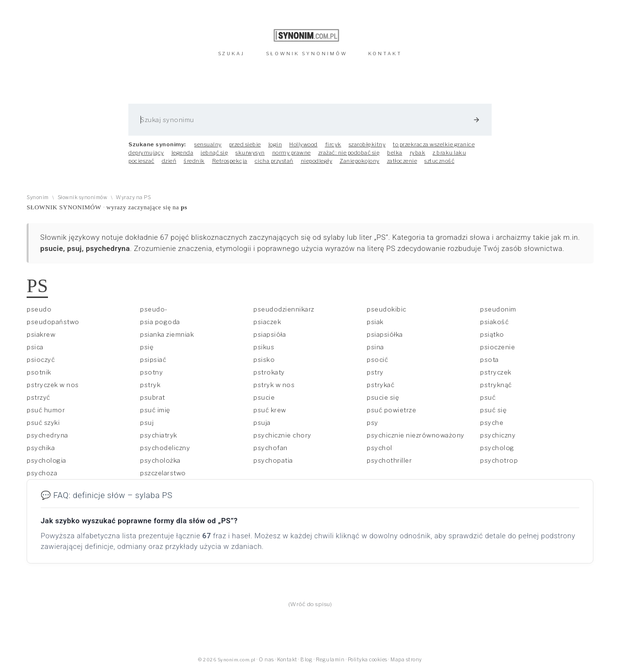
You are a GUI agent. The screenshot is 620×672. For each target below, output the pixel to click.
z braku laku (449, 153)
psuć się (493, 410)
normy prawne (292, 153)
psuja (262, 422)
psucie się (383, 397)
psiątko (492, 334)
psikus (264, 347)
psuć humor (46, 410)
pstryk (150, 385)
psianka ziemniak (167, 334)
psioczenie (497, 347)
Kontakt (287, 660)
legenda (183, 153)
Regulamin (330, 660)
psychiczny (498, 435)
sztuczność (439, 161)
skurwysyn (250, 153)
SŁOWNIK (307, 54)
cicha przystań (274, 161)
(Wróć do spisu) (310, 604)
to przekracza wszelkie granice (434, 144)
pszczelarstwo (163, 473)
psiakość (494, 322)
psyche (492, 422)
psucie (264, 397)
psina (375, 347)
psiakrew (41, 334)
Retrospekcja (230, 161)
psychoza (42, 473)
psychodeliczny (165, 448)
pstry (375, 372)
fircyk (333, 144)
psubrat (153, 397)
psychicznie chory (282, 435)
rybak (418, 153)
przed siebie (245, 144)
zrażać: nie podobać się (349, 153)
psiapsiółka (385, 334)
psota (489, 359)
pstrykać (380, 385)
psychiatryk (159, 435)
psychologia (46, 460)
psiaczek (267, 322)
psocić (377, 359)
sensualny (208, 144)
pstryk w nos (274, 385)
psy (372, 422)
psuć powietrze (391, 410)
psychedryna (47, 435)
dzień (169, 161)
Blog (306, 660)
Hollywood (303, 144)
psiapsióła (270, 334)
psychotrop (499, 460)
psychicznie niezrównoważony (416, 435)
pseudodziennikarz (284, 309)
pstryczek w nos (53, 385)
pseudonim (498, 309)
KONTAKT (385, 54)
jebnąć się (214, 153)
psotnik (39, 372)
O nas (266, 660)
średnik (194, 161)
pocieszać (141, 161)
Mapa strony (406, 660)
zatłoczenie (402, 161)
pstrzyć (39, 397)
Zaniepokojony (360, 161)
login (275, 144)
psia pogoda (160, 322)
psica (35, 347)
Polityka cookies (368, 660)
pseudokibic (387, 309)
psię (147, 347)
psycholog (497, 448)
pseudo (39, 309)
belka (395, 153)
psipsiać (153, 359)
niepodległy (317, 161)
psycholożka (160, 460)
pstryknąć (496, 385)
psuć (488, 397)
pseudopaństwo (53, 322)
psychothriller (389, 460)
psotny (151, 372)
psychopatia (273, 460)
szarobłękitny (367, 144)
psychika (41, 448)
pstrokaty (269, 372)
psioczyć (41, 359)
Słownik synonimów (83, 197)
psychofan (271, 448)
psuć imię (155, 410)
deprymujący (146, 153)
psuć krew (270, 410)
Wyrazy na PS (133, 197)
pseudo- (154, 309)
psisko (264, 359)
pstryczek (496, 372)
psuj (147, 422)
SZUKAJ (231, 54)
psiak (375, 322)
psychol (380, 448)
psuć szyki (43, 422)
